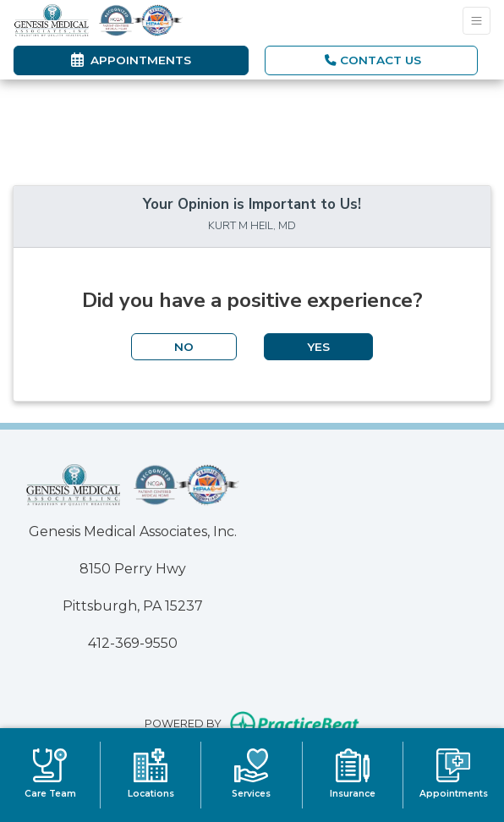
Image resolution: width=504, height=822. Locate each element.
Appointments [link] (131, 60)
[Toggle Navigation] (477, 21)
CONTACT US (373, 60)
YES (318, 347)
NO (184, 347)
